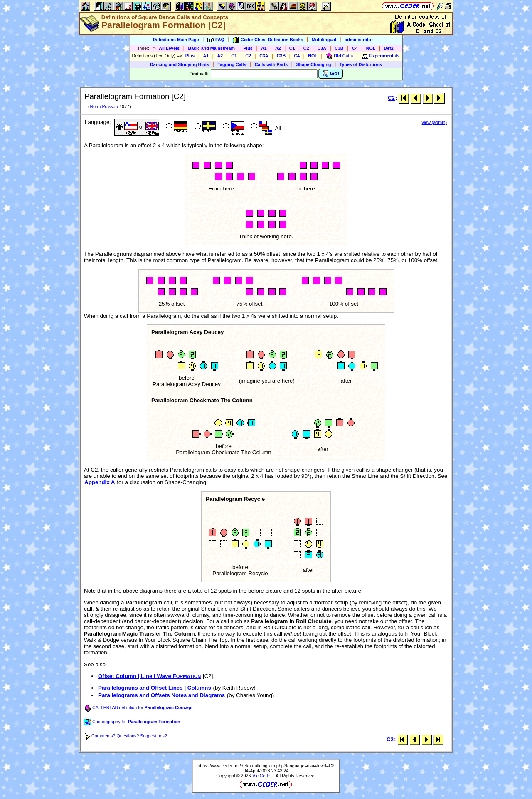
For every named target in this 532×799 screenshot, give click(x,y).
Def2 (389, 48)
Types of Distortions (361, 64)
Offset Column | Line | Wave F (149, 676)
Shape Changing (313, 64)
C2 (306, 48)
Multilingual (324, 40)
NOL (371, 48)
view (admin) (434, 122)
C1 (292, 48)
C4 (355, 48)
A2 (278, 48)
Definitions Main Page (176, 40)
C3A (322, 48)
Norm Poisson (104, 106)
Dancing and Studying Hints (180, 64)
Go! (331, 74)
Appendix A (100, 482)
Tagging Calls (232, 64)
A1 (264, 48)
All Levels (169, 48)
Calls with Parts (271, 64)
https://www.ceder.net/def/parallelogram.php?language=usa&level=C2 (266, 766)
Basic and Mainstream (211, 48)
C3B (339, 48)
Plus (248, 48)
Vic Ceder (262, 776)
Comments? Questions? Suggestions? (126, 736)
